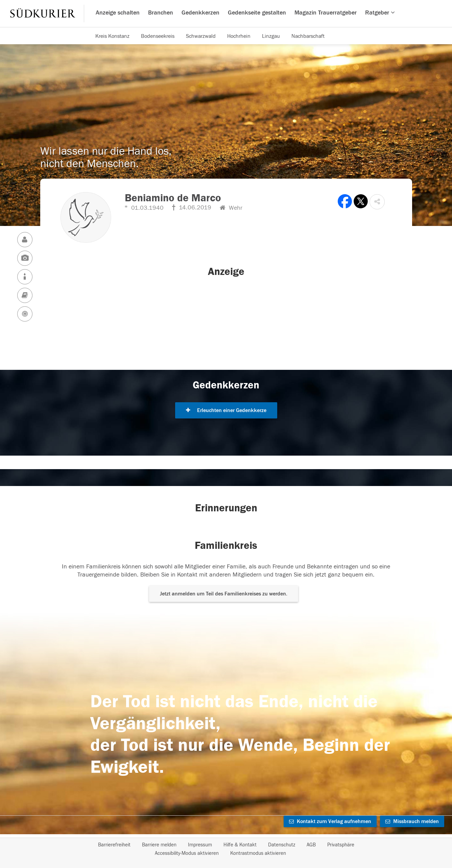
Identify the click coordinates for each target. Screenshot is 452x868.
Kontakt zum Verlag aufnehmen (330, 821)
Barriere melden (159, 845)
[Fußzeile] (226, 849)
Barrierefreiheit (114, 845)
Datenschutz (282, 845)
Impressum (200, 845)
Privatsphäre (341, 845)
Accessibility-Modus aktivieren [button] (187, 853)
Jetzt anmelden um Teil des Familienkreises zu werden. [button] (224, 594)
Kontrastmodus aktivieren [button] (258, 853)
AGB (311, 845)
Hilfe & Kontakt (240, 845)
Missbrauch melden (412, 821)
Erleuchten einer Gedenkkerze (226, 410)
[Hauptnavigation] (226, 14)
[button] (377, 202)
